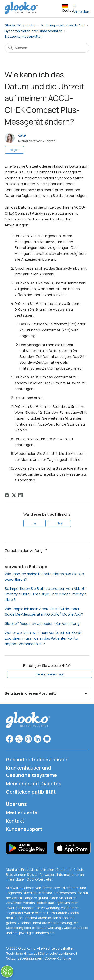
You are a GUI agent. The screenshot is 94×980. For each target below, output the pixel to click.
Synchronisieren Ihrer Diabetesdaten (33, 31)
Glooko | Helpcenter (20, 25)
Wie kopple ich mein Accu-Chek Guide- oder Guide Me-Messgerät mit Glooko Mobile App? (44, 612)
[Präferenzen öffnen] (7, 971)
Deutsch (69, 8)
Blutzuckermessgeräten (24, 36)
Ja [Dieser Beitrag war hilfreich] (34, 523)
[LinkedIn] (21, 495)
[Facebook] (7, 495)
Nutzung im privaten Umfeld (63, 25)
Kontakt (15, 821)
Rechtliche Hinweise (22, 954)
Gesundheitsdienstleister (37, 759)
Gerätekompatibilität (31, 792)
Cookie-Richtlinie (58, 958)
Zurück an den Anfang (26, 550)
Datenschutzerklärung (57, 954)
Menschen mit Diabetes (34, 783)
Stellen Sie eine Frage (50, 674)
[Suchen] (47, 48)
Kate (22, 135)
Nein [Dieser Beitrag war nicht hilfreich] (60, 523)
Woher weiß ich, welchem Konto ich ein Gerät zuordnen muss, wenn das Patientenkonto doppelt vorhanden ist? (43, 638)
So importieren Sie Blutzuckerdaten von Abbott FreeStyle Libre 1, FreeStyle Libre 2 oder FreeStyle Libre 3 (46, 594)
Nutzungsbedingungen (24, 958)
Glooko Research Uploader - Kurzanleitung (42, 624)
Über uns (16, 804)
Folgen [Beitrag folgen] (14, 150)
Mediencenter (23, 812)
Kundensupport (24, 829)
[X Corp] (14, 495)
